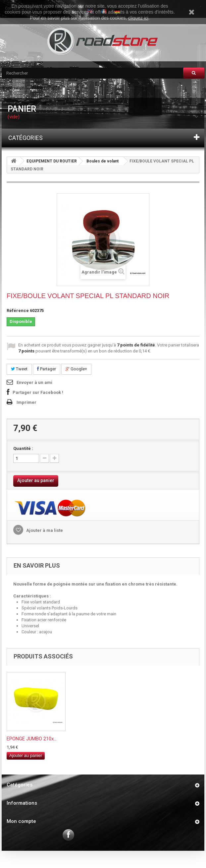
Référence (18, 310)
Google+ (76, 369)
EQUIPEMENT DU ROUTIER (52, 161)
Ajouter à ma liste (44, 530)
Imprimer (26, 402)
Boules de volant (103, 161)
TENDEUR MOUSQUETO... (99, 739)
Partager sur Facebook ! (38, 392)
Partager (47, 369)
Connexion (13, 88)
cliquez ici (138, 18)
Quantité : (23, 448)
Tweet (19, 369)
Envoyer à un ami (34, 382)
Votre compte (46, 88)
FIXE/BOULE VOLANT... (31, 739)
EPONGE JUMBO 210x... (163, 739)
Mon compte (21, 821)
